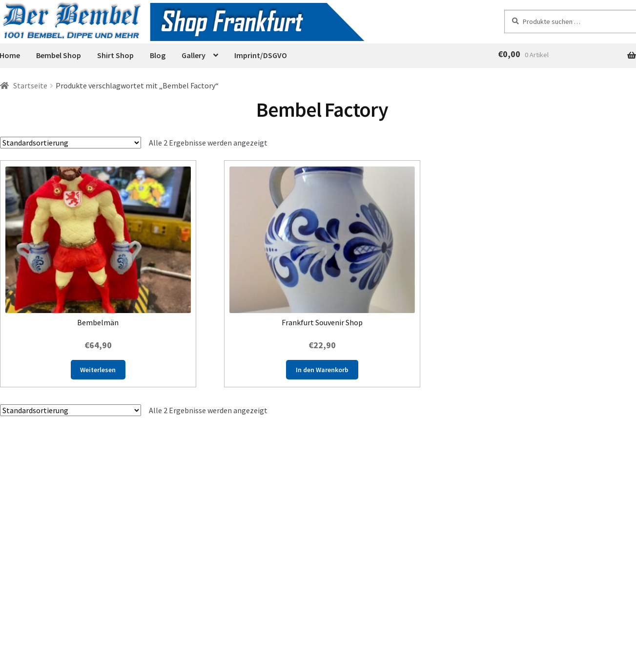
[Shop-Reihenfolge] (71, 143)
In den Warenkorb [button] (322, 370)
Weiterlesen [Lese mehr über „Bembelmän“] (98, 370)
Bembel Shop (59, 55)
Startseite (30, 85)
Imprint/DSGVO (261, 55)
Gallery (194, 55)
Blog (158, 55)
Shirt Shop (115, 55)
